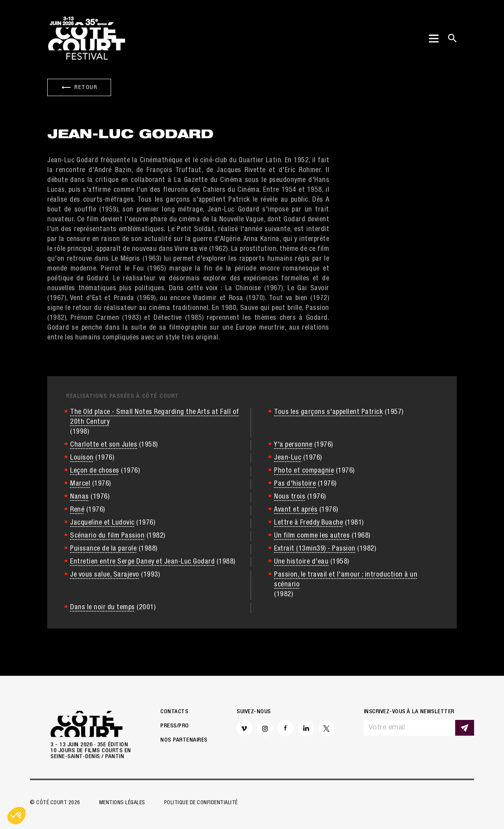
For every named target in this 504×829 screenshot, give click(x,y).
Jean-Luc (288, 458)
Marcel (80, 484)
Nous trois (290, 497)
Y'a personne (293, 445)
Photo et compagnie (304, 471)
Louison (82, 458)
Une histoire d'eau (301, 562)
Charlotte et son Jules (104, 445)
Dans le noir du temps (103, 608)
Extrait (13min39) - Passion (315, 549)
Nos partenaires (184, 740)
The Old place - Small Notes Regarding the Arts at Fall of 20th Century (155, 417)
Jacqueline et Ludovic (102, 523)
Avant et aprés (296, 510)
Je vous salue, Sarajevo (105, 575)
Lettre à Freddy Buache (309, 523)
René (77, 510)
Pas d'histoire (295, 484)
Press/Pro (175, 726)
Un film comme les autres (312, 536)
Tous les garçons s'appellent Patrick (328, 412)
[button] (17, 816)
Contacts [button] (174, 712)
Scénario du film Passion (107, 536)
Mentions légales (122, 803)
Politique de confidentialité (201, 803)
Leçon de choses (95, 471)
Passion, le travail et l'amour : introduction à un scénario (346, 580)
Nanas (80, 497)
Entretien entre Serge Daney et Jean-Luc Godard (142, 562)
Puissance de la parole (103, 549)
